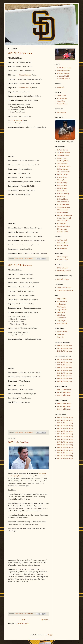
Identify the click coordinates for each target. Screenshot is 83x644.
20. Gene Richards (63, 202)
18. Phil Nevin (62, 196)
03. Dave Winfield (63, 155)
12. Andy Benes (62, 180)
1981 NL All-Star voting (65, 426)
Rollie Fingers (62, 304)
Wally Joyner (61, 315)
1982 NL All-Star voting (65, 428)
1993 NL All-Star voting (65, 458)
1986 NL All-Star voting (65, 439)
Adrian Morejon (16, 120)
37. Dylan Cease (62, 259)
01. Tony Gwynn (62, 150)
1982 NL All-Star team (64, 373)
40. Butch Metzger (63, 279)
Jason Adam (61, 101)
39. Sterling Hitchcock (64, 271)
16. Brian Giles (62, 191)
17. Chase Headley (63, 194)
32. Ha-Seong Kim (63, 221)
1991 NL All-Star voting (65, 453)
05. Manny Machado (64, 161)
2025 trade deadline (18, 442)
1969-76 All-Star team (64, 390)
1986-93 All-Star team (64, 395)
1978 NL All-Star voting (65, 417)
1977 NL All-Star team (64, 359)
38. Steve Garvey (63, 268)
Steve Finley (61, 312)
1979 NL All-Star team (64, 365)
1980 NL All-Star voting (65, 423)
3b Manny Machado (63, 71)
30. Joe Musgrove (63, 257)
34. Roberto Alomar (63, 226)
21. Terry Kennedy (63, 204)
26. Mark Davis (62, 248)
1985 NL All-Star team (64, 381)
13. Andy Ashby (62, 183)
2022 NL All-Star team (64, 351)
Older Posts (45, 620)
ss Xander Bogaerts (63, 73)
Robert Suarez (62, 96)
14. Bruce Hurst (62, 185)
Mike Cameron (62, 323)
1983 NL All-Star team (64, 376)
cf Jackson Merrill (63, 76)
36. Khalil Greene (63, 232)
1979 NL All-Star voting (65, 420)
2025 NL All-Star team (20, 53)
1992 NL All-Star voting (65, 456)
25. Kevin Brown (63, 246)
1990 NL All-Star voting (65, 450)
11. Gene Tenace (62, 177)
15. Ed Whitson (62, 188)
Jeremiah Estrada (62, 104)
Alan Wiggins (61, 307)
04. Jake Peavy (62, 158)
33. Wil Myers (62, 224)
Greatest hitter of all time (65, 290)
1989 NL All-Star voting (65, 447)
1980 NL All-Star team (64, 368)
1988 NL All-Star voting (65, 445)
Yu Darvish (61, 87)
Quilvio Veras (61, 318)
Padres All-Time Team (64, 288)
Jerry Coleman (62, 299)
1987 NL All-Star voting (65, 442)
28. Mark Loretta (62, 213)
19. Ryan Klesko (62, 199)
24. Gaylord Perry (63, 243)
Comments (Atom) (23, 623)
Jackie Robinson (62, 332)
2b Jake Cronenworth (64, 68)
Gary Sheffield (62, 310)
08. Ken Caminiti (63, 169)
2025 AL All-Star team (20, 265)
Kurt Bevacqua (62, 301)
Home (24, 620)
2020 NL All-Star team (64, 346)
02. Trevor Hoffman (63, 153)
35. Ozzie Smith (62, 229)
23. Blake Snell (62, 240)
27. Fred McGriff (62, 210)
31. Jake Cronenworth (64, 218)
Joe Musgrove (61, 112)
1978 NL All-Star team (64, 362)
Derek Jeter (61, 334)
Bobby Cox (61, 337)
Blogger (50, 635)
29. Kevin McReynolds (64, 215)
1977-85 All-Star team (64, 392)
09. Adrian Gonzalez (64, 172)
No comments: (29, 259)
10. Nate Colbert (62, 174)
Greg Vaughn (61, 321)
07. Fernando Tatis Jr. (64, 166)
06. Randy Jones (62, 164)
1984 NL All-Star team (64, 378)
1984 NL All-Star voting (65, 434)
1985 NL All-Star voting (65, 437)
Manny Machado (25, 75)
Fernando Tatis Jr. (25, 88)
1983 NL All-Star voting (65, 431)
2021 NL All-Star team (64, 348)
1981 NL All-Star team (64, 370)
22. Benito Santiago (63, 207)
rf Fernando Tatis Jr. (63, 79)
